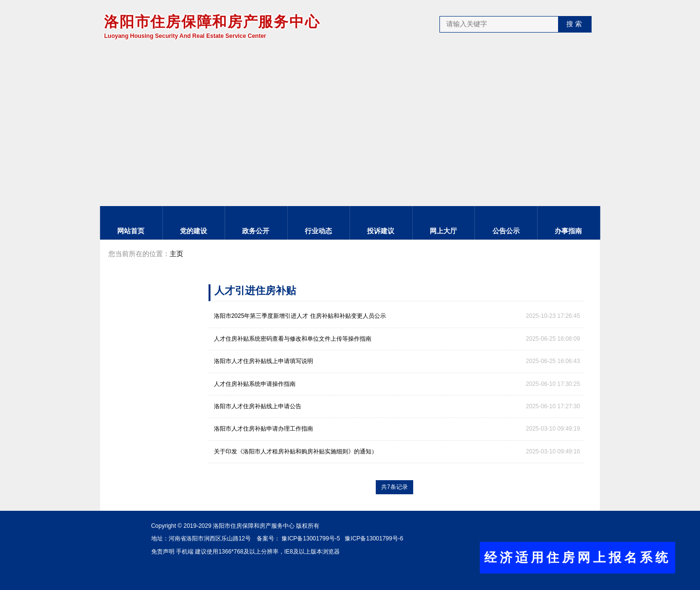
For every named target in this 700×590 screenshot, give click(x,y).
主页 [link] (176, 254)
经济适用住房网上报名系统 (577, 557)
